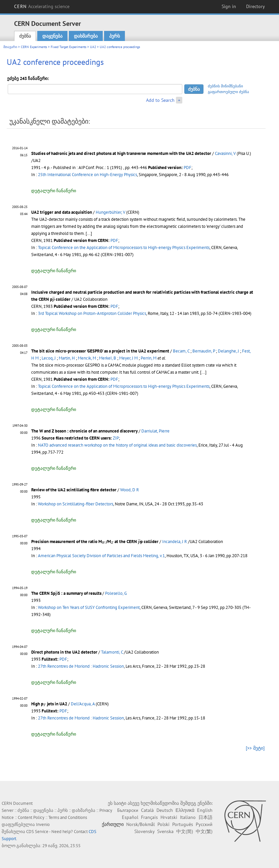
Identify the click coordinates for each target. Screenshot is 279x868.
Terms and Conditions (68, 817)
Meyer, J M (128, 358)
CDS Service (37, 832)
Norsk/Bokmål (141, 824)
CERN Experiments (34, 47)
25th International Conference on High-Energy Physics (87, 175)
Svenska (165, 831)
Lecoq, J (49, 358)
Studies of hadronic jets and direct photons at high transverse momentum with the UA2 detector (121, 153)
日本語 (205, 817)
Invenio (43, 824)
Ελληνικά (185, 810)
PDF (188, 168)
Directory (255, 6)
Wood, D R (130, 490)
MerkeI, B (108, 358)
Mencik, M (87, 358)
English (205, 810)
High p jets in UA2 (49, 704)
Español (130, 817)
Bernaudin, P (204, 351)
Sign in (229, 6)
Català (147, 810)
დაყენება (52, 36)
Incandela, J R (175, 542)
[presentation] (54, 299)
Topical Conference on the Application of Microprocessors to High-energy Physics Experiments (124, 247)
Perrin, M (149, 358)
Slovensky (144, 831)
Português (183, 824)
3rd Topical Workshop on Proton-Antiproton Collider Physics (92, 313)
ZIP (116, 438)
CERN (42, 6)
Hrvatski (169, 817)
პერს (114, 36)
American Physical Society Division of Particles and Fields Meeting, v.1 (101, 556)
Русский (204, 824)
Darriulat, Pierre (155, 431)
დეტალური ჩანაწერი (54, 191)
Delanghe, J (228, 351)
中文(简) (185, 831)
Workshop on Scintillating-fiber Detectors (76, 504)
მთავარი (10, 47)
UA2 (93, 47)
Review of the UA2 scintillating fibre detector (74, 490)
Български (128, 810)
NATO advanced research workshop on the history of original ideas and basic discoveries (117, 445)
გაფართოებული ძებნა (228, 92)
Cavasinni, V (225, 153)
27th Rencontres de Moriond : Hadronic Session (81, 666)
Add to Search (160, 100)
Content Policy (31, 817)
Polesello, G (116, 593)
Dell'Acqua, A (83, 704)
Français (149, 817)
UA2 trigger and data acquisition (62, 212)
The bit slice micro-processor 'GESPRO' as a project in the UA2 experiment (100, 351)
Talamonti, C (112, 652)
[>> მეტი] (255, 748)
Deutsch (165, 810)
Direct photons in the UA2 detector (64, 652)
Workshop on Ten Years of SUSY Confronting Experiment (89, 607)
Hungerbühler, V (110, 212)
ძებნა (25, 36)
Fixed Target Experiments (68, 47)
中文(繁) (204, 831)
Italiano (188, 817)
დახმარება (86, 36)
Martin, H (67, 358)
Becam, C (181, 351)
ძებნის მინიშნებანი (225, 86)
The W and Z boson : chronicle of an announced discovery (84, 431)
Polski (164, 824)
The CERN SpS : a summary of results (66, 593)
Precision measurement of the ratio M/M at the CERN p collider (95, 542)
